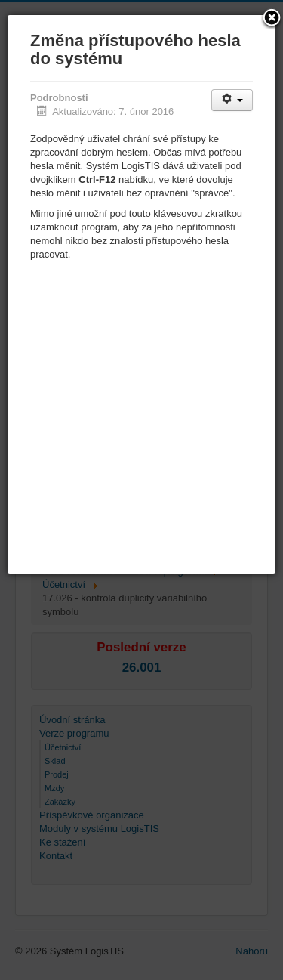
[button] (272, 19)
